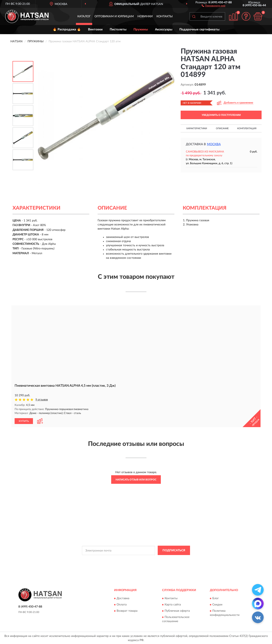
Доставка (123, 598)
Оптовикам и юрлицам (114, 16)
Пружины (141, 29)
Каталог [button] (84, 16)
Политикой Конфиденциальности (136, 560)
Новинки (145, 16)
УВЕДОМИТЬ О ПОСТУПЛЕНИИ (221, 115)
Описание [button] (222, 128)
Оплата (122, 604)
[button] (213, 5)
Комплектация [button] (247, 128)
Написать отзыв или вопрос (136, 479)
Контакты (165, 16)
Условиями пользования (172, 560)
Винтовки (95, 29)
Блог (216, 598)
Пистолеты (118, 29)
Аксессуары (164, 29)
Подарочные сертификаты (199, 29)
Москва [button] (214, 144)
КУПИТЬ (24, 421)
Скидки (217, 604)
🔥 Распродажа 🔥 (67, 29)
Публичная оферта (177, 611)
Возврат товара (127, 611)
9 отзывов (42, 400)
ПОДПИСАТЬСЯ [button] (174, 550)
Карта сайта (173, 604)
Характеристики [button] (197, 128)
